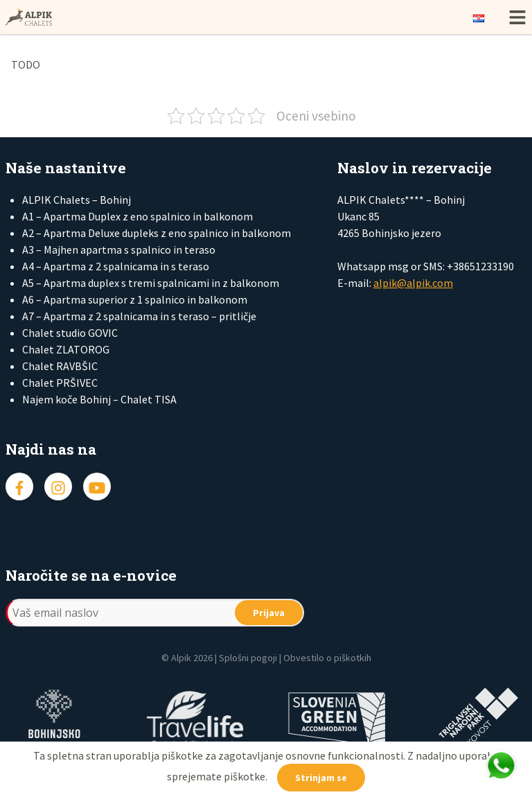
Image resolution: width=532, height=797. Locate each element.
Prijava (269, 613)
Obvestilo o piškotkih (327, 658)
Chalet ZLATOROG (66, 349)
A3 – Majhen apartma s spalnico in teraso (119, 249)
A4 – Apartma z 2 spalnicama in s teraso (116, 266)
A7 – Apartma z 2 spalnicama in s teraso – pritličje (139, 316)
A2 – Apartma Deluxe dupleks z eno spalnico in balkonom (157, 233)
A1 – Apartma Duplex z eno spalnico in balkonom (138, 216)
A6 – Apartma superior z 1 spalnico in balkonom (135, 299)
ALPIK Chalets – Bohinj (77, 200)
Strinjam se (321, 778)
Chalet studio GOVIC (70, 333)
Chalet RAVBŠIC (60, 366)
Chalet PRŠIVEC (60, 383)
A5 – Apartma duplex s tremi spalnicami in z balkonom (151, 283)
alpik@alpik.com (413, 283)
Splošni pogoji (248, 658)
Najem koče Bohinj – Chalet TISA (99, 399)
